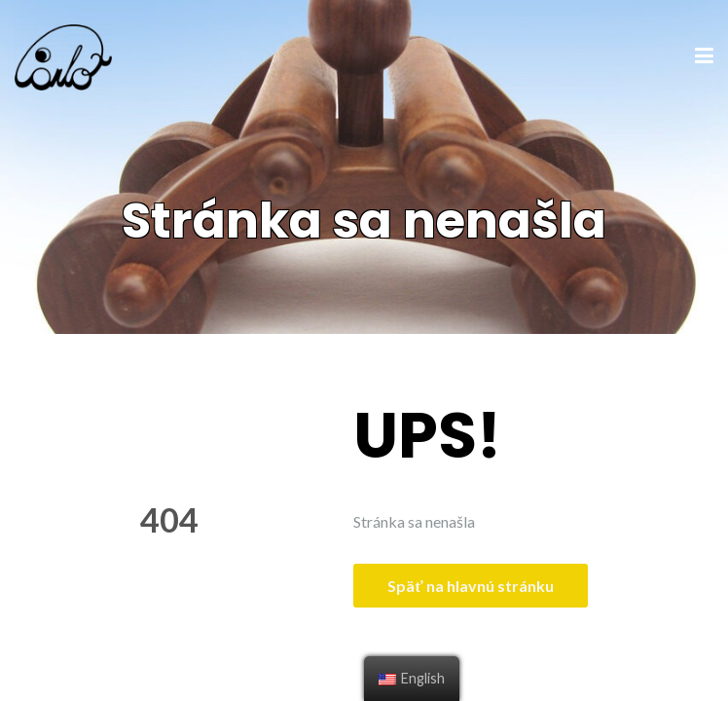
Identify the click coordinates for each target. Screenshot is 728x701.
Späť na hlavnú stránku (470, 586)
